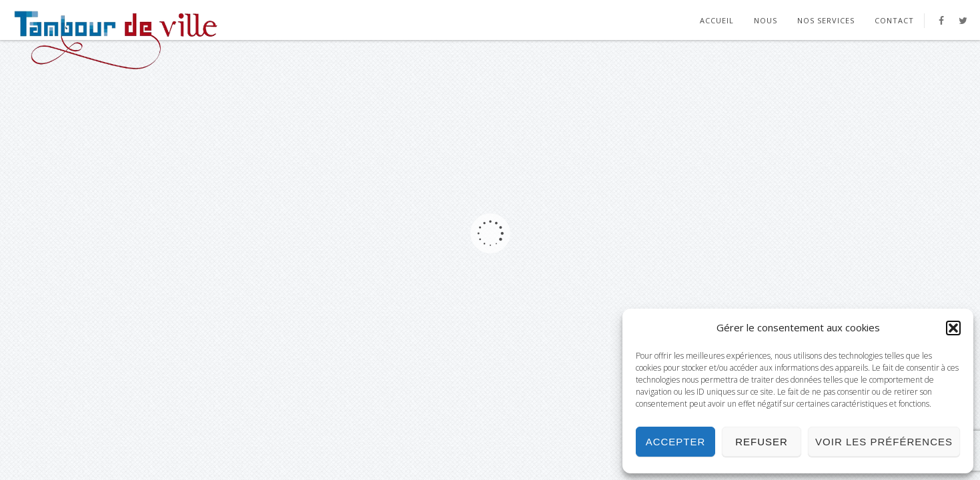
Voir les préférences (884, 442)
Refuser (762, 442)
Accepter (676, 442)
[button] (953, 328)
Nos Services (826, 20)
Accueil (717, 20)
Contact (894, 20)
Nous (766, 20)
